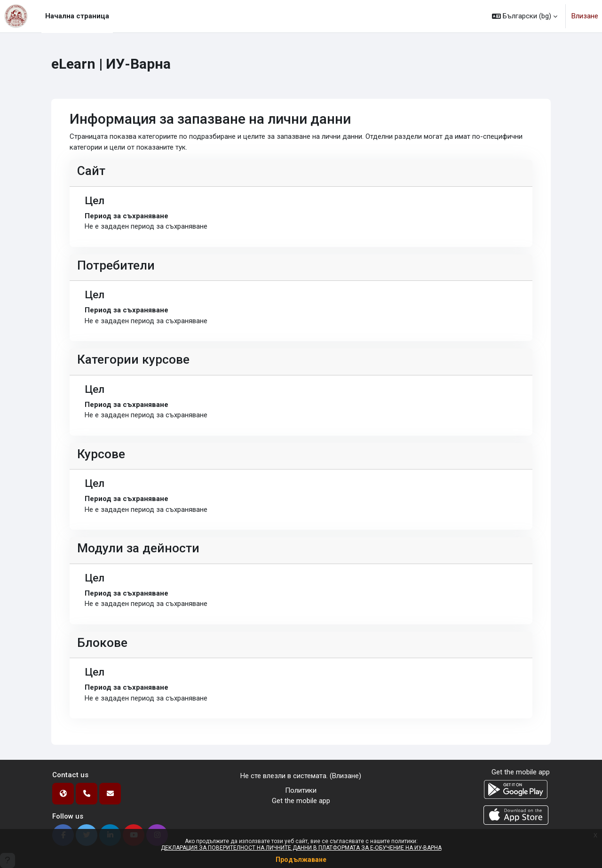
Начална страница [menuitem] (77, 16)
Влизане (585, 16)
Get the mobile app (301, 801)
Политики (301, 790)
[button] (525, 16)
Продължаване (301, 860)
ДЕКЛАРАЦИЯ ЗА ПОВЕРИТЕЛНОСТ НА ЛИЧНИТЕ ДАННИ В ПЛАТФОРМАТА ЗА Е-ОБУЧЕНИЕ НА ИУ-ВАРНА (301, 848)
